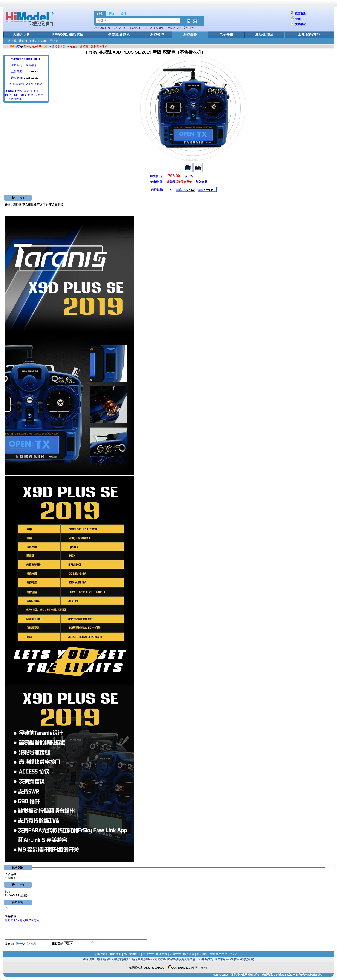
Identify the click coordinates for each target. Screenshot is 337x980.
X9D (37, 91)
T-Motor (158, 28)
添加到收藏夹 (34, 84)
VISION (124, 28)
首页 (17, 47)
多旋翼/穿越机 (119, 35)
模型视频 (300, 13)
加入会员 (201, 182)
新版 (30, 95)
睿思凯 (28, 91)
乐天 (185, 28)
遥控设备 (190, 35)
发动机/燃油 (264, 35)
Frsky (19, 91)
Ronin (134, 28)
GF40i (143, 28)
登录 (172, 182)
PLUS (9, 95)
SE (16, 95)
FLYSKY (170, 28)
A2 (179, 28)
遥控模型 (157, 35)
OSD (103, 28)
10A (115, 28)
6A (150, 28)
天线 (192, 28)
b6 (109, 28)
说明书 (299, 19)
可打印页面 (17, 84)
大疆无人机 (21, 35)
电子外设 (226, 35)
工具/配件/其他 (309, 35)
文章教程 (300, 24)
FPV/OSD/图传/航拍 (68, 35)
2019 (23, 95)
